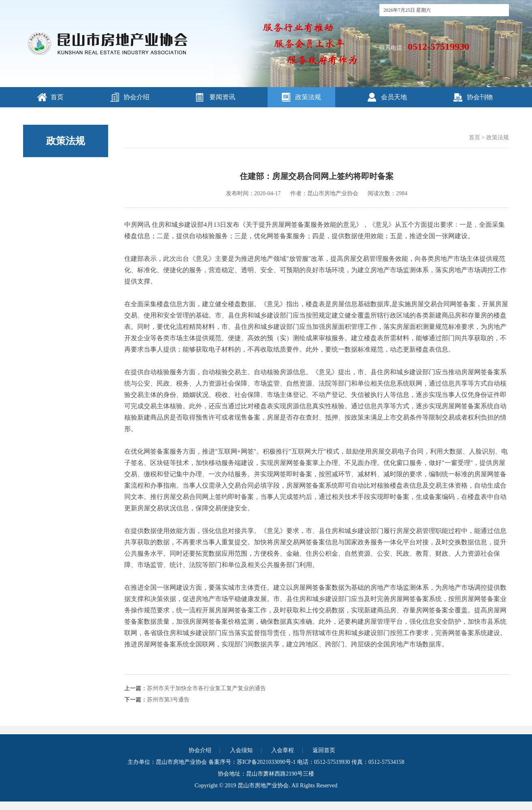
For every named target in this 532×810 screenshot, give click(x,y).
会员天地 (394, 97)
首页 (57, 97)
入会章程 (283, 750)
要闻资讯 (222, 97)
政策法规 (308, 97)
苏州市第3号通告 (168, 700)
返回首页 (324, 750)
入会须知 (241, 750)
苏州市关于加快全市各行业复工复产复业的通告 (206, 688)
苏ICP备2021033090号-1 (266, 762)
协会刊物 (480, 97)
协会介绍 (136, 97)
